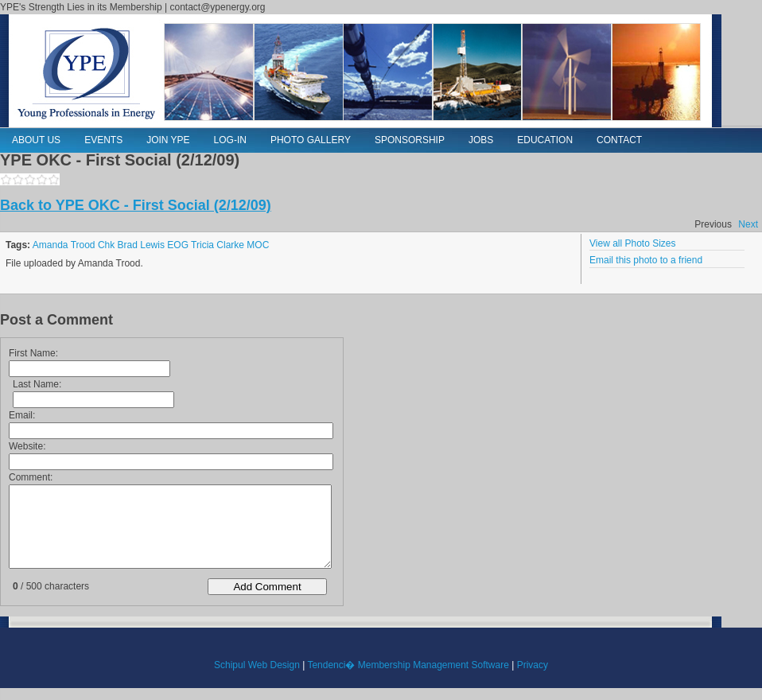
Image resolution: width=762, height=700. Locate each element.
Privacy (533, 665)
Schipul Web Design (257, 665)
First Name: (33, 353)
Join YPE (168, 140)
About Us (36, 140)
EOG (178, 245)
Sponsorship (410, 140)
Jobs (481, 140)
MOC (258, 245)
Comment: (31, 477)
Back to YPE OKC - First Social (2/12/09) (136, 205)
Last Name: (37, 384)
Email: (22, 415)
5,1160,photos (54, 179)
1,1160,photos (6, 179)
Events (103, 140)
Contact (619, 140)
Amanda (51, 245)
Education (545, 140)
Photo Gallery (311, 140)
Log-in (230, 140)
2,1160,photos (18, 179)
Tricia (202, 245)
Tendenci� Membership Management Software (408, 665)
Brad (128, 245)
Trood (83, 245)
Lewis (152, 245)
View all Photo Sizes (633, 243)
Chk (106, 245)
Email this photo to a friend (646, 260)
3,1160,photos (30, 179)
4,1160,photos (42, 179)
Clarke (230, 245)
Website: (27, 446)
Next (748, 224)
